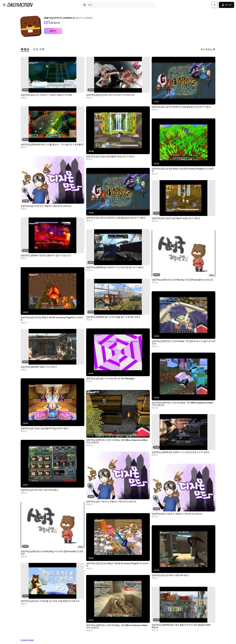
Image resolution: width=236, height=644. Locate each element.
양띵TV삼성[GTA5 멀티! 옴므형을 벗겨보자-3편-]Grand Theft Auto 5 (181, 626)
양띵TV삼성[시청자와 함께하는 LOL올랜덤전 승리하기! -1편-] (181, 107)
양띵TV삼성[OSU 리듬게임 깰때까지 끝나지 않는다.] (46, 256)
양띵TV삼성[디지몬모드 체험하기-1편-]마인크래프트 (111, 502)
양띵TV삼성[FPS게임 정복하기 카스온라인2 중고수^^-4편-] (180, 452)
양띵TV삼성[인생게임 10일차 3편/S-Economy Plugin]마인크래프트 (117, 565)
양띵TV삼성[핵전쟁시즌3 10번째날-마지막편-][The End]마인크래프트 (52, 553)
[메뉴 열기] (4, 5)
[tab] (25, 50)
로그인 (227, 5)
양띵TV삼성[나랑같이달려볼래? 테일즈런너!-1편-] (44, 429)
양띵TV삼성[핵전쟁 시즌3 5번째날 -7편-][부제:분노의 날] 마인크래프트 (183, 343)
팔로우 (53, 31)
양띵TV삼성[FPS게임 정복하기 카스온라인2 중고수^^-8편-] (115, 268)
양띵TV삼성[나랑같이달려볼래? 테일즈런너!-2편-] (110, 157)
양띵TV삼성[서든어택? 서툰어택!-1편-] (170, 575)
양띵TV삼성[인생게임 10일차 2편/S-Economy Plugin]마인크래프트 (183, 170)
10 (33, 640)
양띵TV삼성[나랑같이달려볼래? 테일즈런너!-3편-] (176, 218)
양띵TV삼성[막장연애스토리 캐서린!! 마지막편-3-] (110, 95)
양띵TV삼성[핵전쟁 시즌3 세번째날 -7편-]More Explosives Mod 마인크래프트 (182, 404)
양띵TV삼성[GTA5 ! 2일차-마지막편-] (39, 367)
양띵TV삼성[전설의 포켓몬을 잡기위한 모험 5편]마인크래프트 (50, 601)
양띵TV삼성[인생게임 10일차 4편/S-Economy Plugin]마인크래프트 (52, 319)
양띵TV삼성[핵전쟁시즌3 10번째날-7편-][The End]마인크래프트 (182, 280)
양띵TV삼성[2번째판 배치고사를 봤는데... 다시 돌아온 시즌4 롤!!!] (52, 145)
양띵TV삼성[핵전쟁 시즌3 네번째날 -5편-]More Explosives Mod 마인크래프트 (117, 441)
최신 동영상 (208, 49)
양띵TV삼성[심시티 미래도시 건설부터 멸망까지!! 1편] (46, 95)
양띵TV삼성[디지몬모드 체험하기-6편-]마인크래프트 (46, 206)
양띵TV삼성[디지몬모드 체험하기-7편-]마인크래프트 (177, 514)
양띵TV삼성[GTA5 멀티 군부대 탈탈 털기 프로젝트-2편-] (113, 317)
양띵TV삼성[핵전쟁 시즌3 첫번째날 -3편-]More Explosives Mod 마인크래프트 (117, 627)
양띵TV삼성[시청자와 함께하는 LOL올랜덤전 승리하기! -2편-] (116, 218)
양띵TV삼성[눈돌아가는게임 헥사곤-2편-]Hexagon (110, 379)
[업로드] (215, 5)
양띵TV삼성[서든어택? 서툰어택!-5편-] (39, 490)
